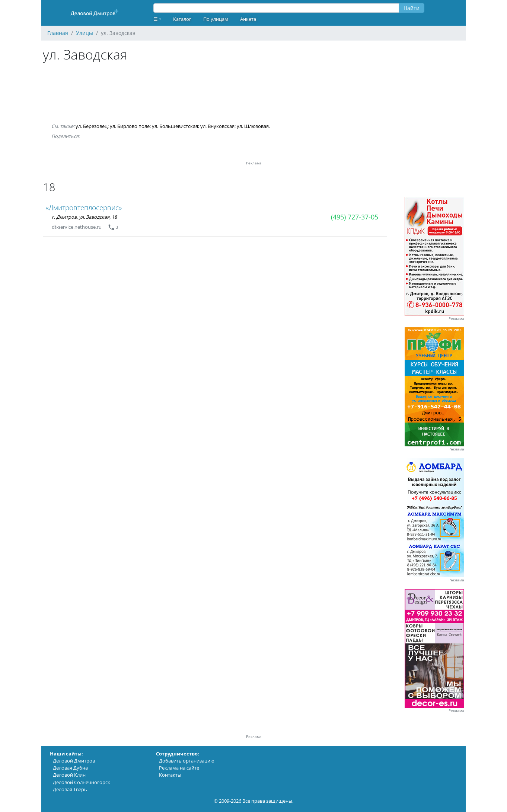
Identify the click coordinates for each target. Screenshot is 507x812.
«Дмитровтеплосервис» (84, 207)
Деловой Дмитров (74, 761)
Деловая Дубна (70, 768)
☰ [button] (156, 19)
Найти (412, 8)
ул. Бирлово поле (130, 126)
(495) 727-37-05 (355, 217)
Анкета (248, 19)
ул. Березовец (92, 126)
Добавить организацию (187, 761)
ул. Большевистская (175, 126)
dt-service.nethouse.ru (77, 227)
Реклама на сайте (179, 768)
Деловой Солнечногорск (82, 782)
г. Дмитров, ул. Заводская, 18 (84, 217)
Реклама (456, 319)
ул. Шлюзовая (253, 126)
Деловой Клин (69, 775)
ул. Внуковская (217, 126)
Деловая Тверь (70, 789)
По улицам (216, 19)
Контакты (170, 775)
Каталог (182, 19)
